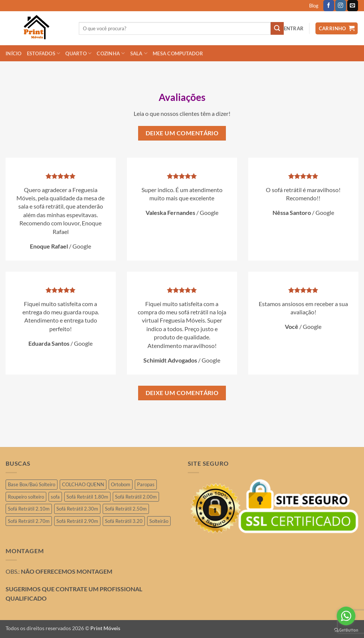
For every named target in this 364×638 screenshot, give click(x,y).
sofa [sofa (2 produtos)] (55, 497)
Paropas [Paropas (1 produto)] (146, 484)
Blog (314, 6)
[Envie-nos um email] (353, 6)
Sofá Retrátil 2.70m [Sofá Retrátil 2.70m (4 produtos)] (29, 521)
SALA (139, 53)
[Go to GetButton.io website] (346, 630)
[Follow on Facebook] (329, 6)
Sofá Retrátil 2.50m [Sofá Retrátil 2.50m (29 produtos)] (126, 509)
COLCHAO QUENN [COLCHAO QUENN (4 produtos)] (83, 484)
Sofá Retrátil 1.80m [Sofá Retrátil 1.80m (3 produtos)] (87, 497)
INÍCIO (14, 53)
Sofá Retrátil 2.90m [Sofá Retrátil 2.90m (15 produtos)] (77, 521)
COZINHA (111, 53)
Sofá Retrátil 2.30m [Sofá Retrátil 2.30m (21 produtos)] (77, 509)
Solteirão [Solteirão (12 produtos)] (159, 521)
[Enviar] (277, 28)
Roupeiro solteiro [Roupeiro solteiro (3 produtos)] (26, 497)
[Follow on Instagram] (341, 6)
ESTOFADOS (44, 53)
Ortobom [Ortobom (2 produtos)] (121, 484)
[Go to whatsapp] (346, 616)
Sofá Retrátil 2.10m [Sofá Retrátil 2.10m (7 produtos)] (29, 509)
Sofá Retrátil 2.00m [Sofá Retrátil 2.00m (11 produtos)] (136, 497)
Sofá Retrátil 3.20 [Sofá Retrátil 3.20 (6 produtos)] (124, 521)
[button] (294, 28)
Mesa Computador (178, 53)
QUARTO (78, 53)
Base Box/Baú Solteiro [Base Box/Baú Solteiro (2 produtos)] (32, 484)
